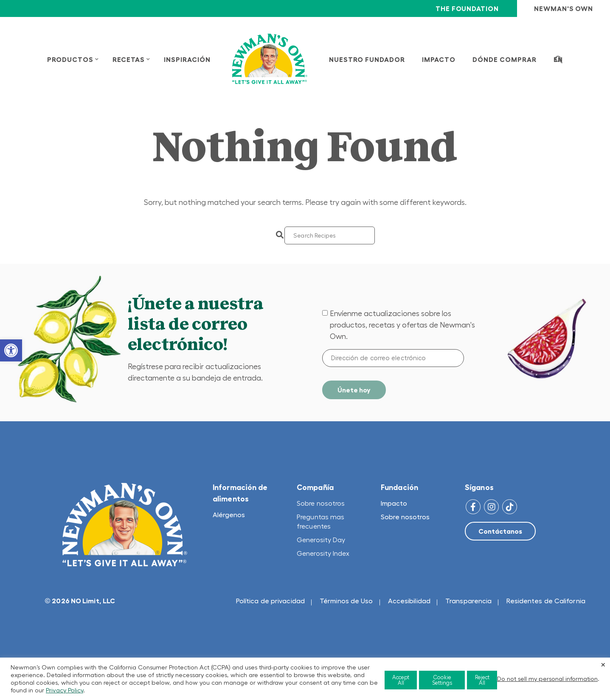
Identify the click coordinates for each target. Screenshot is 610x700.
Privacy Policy (65, 690)
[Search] (330, 235)
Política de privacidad (270, 601)
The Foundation (467, 8)
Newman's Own (564, 8)
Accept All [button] (401, 680)
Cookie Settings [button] (442, 680)
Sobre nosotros (321, 503)
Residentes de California (546, 601)
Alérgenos (229, 515)
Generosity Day (321, 540)
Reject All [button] (482, 680)
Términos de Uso (346, 601)
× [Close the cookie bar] (603, 664)
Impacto (394, 503)
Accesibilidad (409, 601)
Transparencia (468, 601)
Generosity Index (323, 553)
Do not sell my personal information (547, 679)
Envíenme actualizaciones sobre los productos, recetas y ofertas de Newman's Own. (402, 325)
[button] (11, 350)
